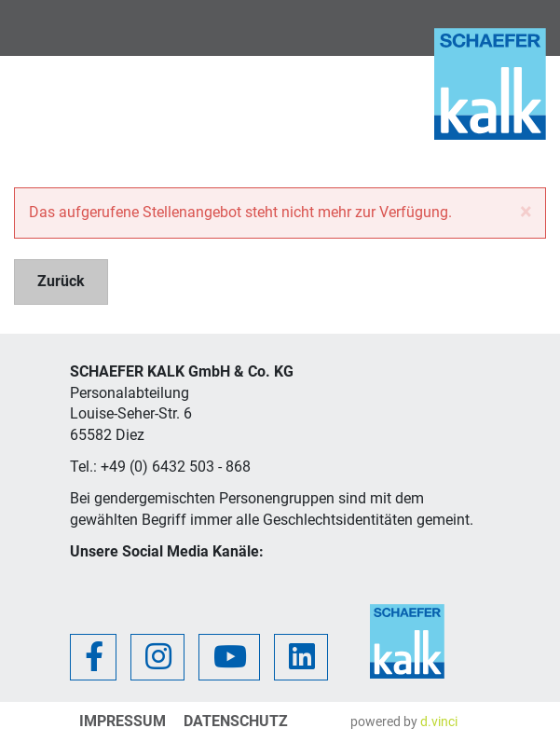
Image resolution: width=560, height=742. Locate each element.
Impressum (123, 721)
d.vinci (439, 721)
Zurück (61, 281)
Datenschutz (236, 721)
